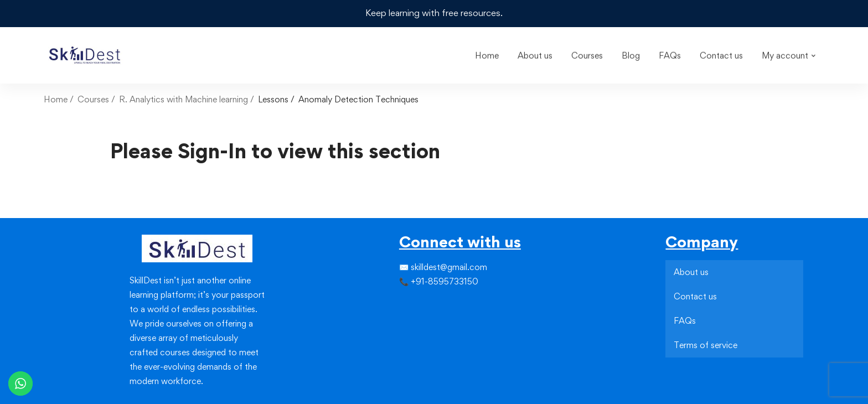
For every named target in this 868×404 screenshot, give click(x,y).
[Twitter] (408, 303)
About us (691, 271)
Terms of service (706, 344)
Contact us (695, 295)
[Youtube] (426, 323)
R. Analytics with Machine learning (184, 98)
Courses (93, 98)
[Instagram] (417, 303)
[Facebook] (399, 303)
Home (56, 98)
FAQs (685, 320)
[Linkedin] (426, 303)
